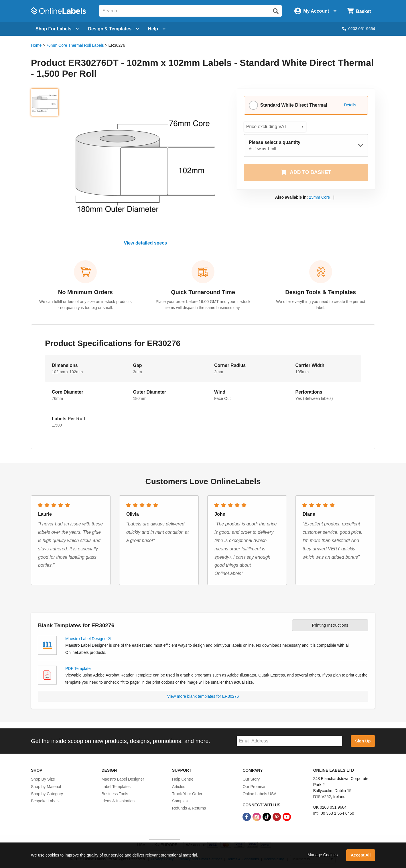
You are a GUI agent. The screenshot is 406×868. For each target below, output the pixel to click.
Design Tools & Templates (321, 292)
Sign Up (363, 741)
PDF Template (78, 668)
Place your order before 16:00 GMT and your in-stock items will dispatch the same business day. (203, 305)
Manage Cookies (323, 855)
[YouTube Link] (287, 816)
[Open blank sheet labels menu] (57, 29)
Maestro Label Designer (123, 779)
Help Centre (183, 779)
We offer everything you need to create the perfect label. (321, 305)
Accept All (361, 855)
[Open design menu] (113, 29)
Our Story (251, 779)
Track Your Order (187, 794)
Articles (179, 787)
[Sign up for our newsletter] (289, 741)
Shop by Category (47, 794)
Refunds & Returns (189, 808)
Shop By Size (43, 779)
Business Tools (115, 794)
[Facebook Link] (247, 816)
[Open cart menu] (359, 11)
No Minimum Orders (85, 292)
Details (350, 105)
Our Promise (254, 787)
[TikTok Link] (267, 816)
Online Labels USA (259, 794)
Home (36, 45)
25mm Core (320, 197)
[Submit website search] (276, 11)
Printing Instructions (330, 625)
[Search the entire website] (190, 11)
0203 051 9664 (359, 29)
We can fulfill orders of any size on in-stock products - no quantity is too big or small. (85, 305)
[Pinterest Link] (277, 816)
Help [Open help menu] (157, 29)
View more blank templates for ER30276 (203, 696)
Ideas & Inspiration (118, 801)
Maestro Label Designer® (88, 639)
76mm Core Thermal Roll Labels (75, 45)
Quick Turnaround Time (203, 292)
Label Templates (116, 787)
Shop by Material (46, 787)
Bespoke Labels (45, 801)
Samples (180, 801)
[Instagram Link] (257, 816)
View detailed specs (145, 243)
